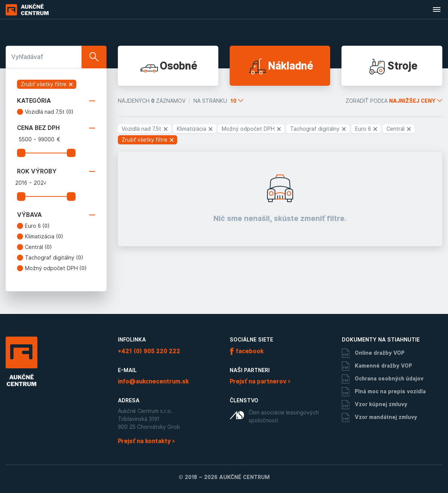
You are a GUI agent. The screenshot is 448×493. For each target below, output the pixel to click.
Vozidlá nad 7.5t (49, 112)
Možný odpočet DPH (56, 268)
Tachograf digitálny (54, 258)
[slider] (21, 153)
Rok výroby (56, 172)
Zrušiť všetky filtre (47, 84)
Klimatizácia (44, 236)
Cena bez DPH (56, 128)
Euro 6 (37, 226)
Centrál (39, 247)
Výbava (56, 215)
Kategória (56, 101)
